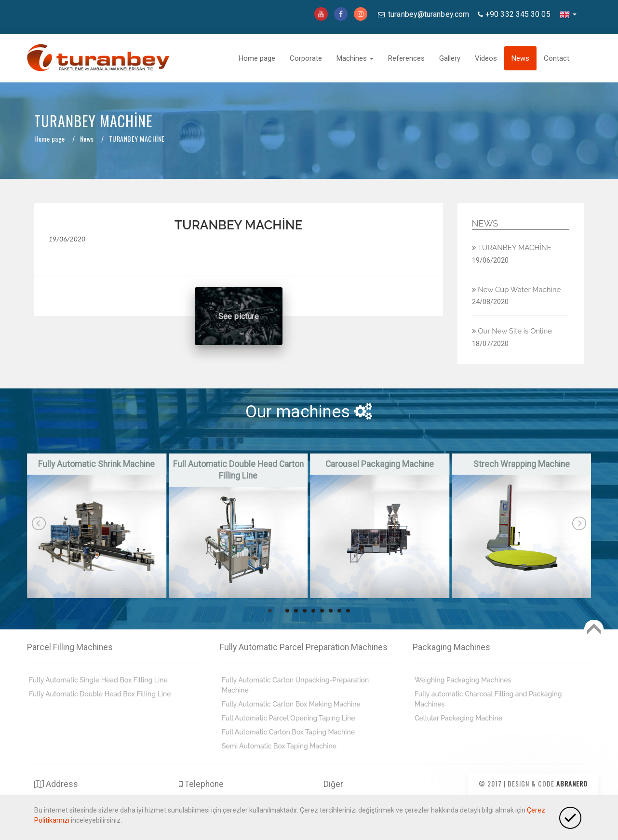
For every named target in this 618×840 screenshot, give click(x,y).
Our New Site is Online (512, 331)
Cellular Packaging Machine (458, 718)
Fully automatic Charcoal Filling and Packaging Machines (488, 699)
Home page (257, 58)
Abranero (572, 783)
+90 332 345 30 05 (518, 14)
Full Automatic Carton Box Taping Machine (288, 732)
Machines (355, 58)
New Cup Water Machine (517, 290)
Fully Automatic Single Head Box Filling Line (98, 680)
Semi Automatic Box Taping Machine (279, 746)
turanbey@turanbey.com (428, 14)
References (406, 58)
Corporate (306, 58)
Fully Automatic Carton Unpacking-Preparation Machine (295, 685)
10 (348, 611)
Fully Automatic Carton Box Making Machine (291, 704)
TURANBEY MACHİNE (512, 248)
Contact (557, 58)
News (520, 58)
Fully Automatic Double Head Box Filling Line (100, 694)
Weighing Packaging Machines (463, 680)
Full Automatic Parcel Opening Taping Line (289, 718)
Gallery (450, 58)
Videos (486, 58)
